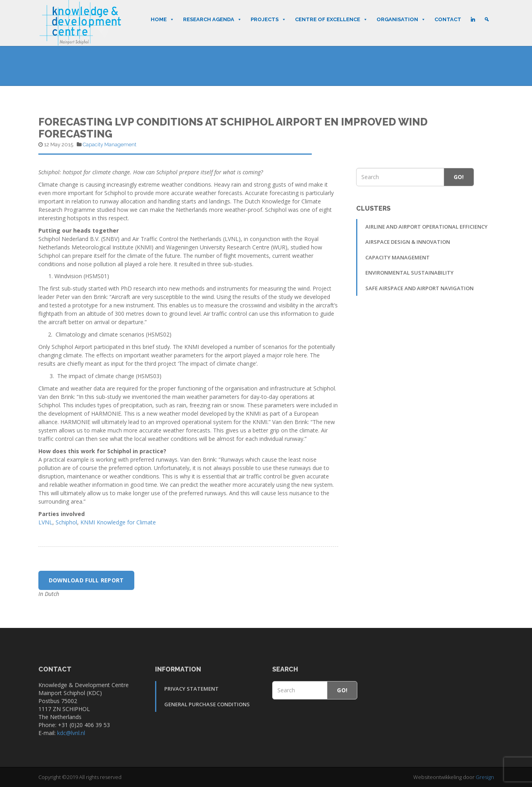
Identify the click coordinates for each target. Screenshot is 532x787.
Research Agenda (212, 20)
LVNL (45, 522)
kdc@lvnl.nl (71, 733)
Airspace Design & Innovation (408, 242)
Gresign (485, 777)
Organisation (401, 20)
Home (162, 20)
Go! (459, 177)
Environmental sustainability (409, 273)
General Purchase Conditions (207, 704)
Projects (268, 20)
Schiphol (66, 522)
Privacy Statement (191, 689)
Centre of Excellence (331, 20)
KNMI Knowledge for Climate (118, 522)
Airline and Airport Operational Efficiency (426, 227)
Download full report (86, 580)
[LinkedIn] (473, 20)
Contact (448, 19)
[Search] (487, 20)
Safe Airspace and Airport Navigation (419, 288)
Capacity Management (110, 144)
